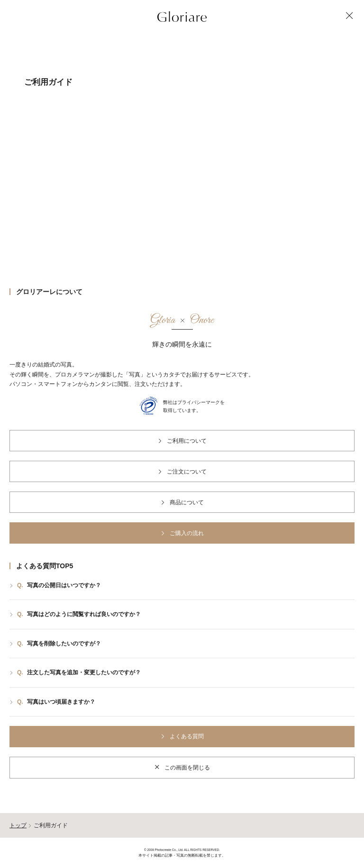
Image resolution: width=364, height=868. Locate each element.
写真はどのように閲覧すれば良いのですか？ (75, 614)
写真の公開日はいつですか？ (55, 585)
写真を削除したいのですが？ (55, 644)
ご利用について (182, 441)
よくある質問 (182, 736)
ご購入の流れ (182, 533)
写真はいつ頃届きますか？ (52, 702)
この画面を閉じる (182, 768)
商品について (182, 502)
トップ (18, 825)
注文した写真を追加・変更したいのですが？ (75, 672)
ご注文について (182, 472)
